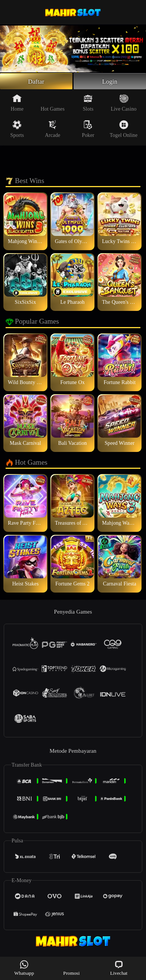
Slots (88, 104)
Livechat (119, 968)
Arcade (52, 130)
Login (110, 82)
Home (17, 104)
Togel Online (124, 130)
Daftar (36, 82)
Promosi (71, 968)
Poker (88, 130)
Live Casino (123, 104)
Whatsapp (24, 968)
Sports (17, 130)
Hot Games (53, 104)
